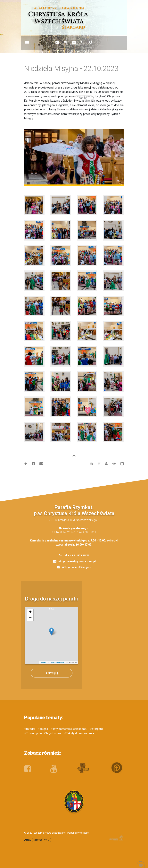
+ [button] (30, 612)
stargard (97, 729)
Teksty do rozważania (80, 733)
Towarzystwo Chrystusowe (44, 733)
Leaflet (43, 662)
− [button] (30, 618)
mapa (53, 635)
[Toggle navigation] (27, 43)
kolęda (44, 729)
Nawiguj (52, 673)
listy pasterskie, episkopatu (70, 729)
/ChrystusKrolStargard (74, 567)
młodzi (31, 729)
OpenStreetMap (58, 662)
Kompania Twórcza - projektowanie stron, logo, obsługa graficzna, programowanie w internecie (115, 838)
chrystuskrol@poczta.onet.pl (74, 561)
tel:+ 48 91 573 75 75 (74, 555)
